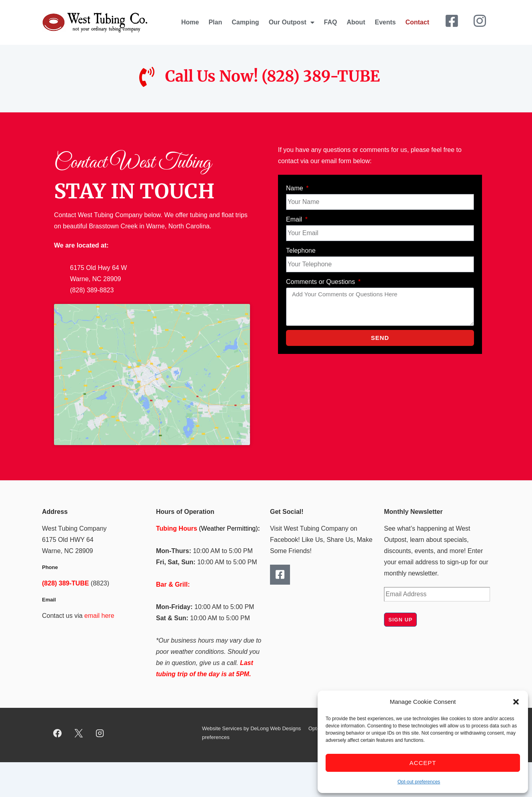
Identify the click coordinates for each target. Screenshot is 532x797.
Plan (215, 22)
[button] (516, 702)
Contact (417, 22)
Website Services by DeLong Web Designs (251, 728)
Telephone (301, 251)
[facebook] (58, 733)
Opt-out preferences (419, 782)
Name (295, 188)
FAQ (331, 22)
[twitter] (79, 733)
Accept (423, 763)
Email (295, 219)
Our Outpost (292, 22)
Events (385, 22)
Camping (245, 22)
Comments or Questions (321, 282)
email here (99, 616)
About (356, 22)
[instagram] (100, 733)
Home (190, 22)
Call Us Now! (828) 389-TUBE (273, 76)
